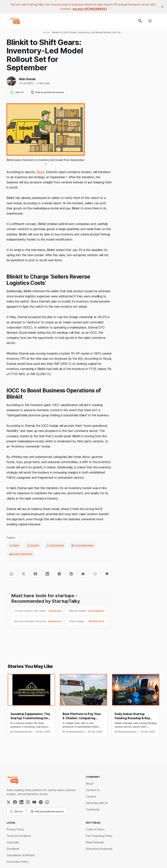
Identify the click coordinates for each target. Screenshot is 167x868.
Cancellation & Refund (21, 855)
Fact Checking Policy (99, 836)
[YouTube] (34, 802)
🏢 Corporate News (82, 545)
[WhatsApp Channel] (47, 802)
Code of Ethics (95, 829)
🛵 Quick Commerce (21, 554)
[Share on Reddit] (71, 574)
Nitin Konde (27, 79)
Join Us (17, 92)
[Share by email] (83, 574)
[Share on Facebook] (36, 574)
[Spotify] (41, 802)
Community (93, 809)
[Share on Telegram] (59, 574)
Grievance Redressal (99, 849)
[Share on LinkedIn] (47, 574)
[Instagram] (28, 802)
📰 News (14, 545)
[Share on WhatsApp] (12, 574)
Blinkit (40, 172)
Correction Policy (18, 862)
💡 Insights (33, 545)
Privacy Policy (15, 829)
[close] (162, 7)
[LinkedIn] (21, 802)
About (90, 784)
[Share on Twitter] (24, 574)
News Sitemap (95, 842)
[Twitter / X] (9, 802)
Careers (91, 796)
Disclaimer (13, 849)
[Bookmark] (107, 574)
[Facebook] (15, 802)
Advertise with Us (97, 803)
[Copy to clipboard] (95, 574)
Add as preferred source (47, 92)
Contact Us (93, 790)
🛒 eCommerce (55, 545)
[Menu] (150, 21)
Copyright (13, 842)
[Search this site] (140, 21)
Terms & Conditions (19, 836)
